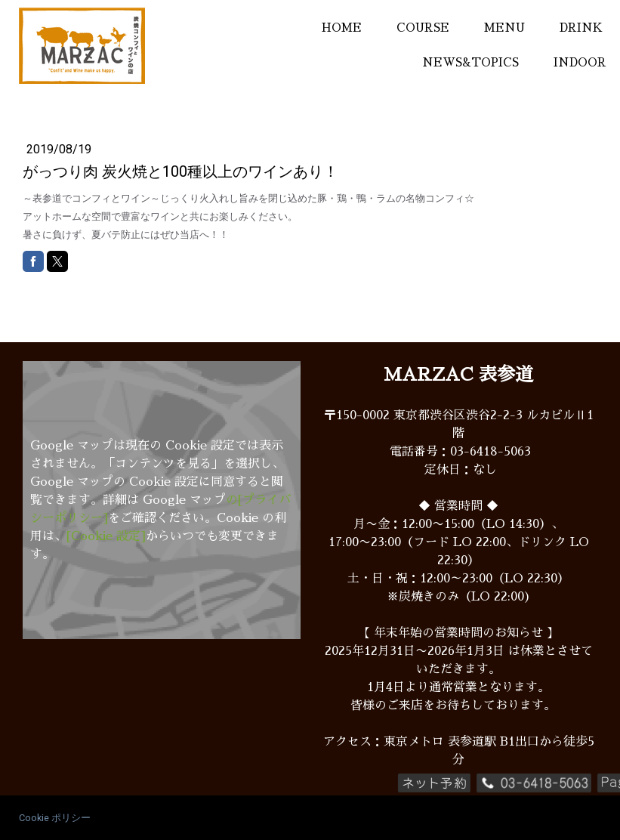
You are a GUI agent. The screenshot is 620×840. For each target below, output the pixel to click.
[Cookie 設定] (106, 536)
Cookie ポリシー (55, 818)
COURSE (423, 28)
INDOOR (580, 62)
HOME (342, 28)
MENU (504, 28)
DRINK (581, 28)
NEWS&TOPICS (470, 62)
